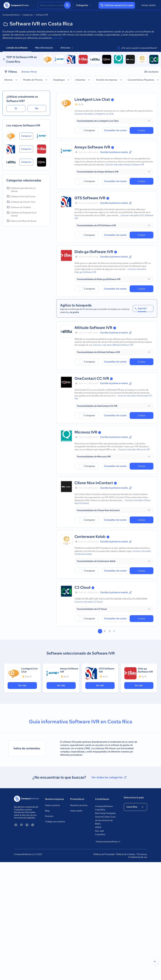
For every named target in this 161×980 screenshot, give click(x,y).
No (37, 108)
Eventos (49, 816)
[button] (114, 121)
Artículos (67, 48)
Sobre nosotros (53, 805)
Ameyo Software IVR (92, 147)
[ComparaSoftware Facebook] (27, 825)
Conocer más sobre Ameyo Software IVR (124, 165)
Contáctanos (102, 799)
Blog (47, 811)
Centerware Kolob (90, 537)
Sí (16, 108)
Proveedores (77, 799)
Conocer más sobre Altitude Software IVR (113, 345)
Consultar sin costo (115, 130)
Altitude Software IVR (93, 328)
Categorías (84, 5)
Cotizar (142, 130)
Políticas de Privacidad (104, 854)
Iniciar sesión (149, 5)
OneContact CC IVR (92, 378)
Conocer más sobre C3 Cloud (88, 602)
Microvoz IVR (86, 432)
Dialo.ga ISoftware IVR (94, 252)
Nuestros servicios (79, 805)
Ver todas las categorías (109, 777)
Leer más (58, 38)
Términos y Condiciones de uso (138, 856)
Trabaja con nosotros (55, 822)
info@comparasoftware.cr (107, 842)
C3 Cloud (82, 587)
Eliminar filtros (29, 72)
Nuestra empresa (54, 799)
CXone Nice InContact (94, 483)
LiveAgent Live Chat (92, 99)
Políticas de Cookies (125, 854)
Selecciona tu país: (134, 798)
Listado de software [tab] (17, 48)
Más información (44, 48)
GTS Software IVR (90, 198)
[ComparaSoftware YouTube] (21, 825)
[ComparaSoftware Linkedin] (16, 825)
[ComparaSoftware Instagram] (33, 825)
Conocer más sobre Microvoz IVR (134, 449)
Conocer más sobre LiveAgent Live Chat (94, 114)
